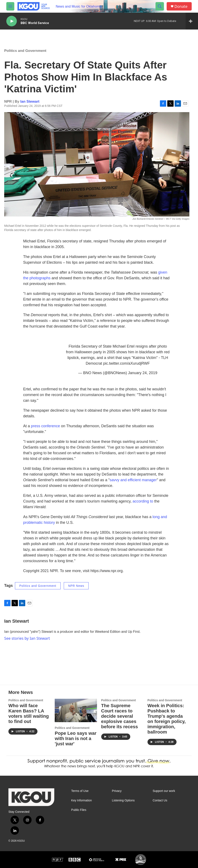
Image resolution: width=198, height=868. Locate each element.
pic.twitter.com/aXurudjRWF (126, 363)
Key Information (81, 800)
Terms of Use (80, 791)
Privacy (117, 791)
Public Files (79, 810)
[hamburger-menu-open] (10, 6)
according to (143, 501)
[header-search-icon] (160, 6)
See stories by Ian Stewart (27, 638)
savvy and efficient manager (133, 480)
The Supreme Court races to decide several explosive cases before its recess (120, 716)
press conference (46, 426)
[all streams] (192, 21)
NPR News (76, 586)
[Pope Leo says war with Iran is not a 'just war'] (76, 711)
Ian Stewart (30, 101)
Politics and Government (25, 51)
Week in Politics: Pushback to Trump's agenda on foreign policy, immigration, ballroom (167, 719)
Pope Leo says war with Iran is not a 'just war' (76, 738)
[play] (12, 21)
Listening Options (123, 800)
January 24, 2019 (143, 373)
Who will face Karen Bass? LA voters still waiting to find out (29, 713)
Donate (181, 6)
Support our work (164, 791)
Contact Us (160, 800)
